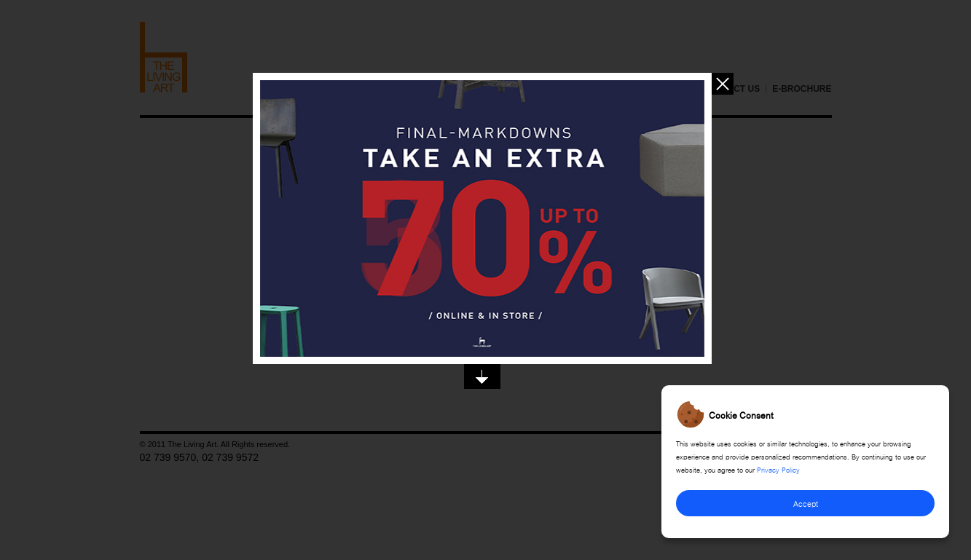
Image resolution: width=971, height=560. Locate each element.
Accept (806, 503)
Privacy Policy (778, 469)
